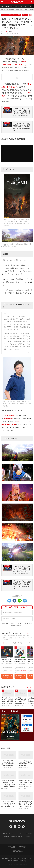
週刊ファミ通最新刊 (10, 712)
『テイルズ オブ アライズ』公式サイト (17, 607)
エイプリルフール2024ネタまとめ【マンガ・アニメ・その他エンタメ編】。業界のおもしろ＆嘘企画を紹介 (8, 804)
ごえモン (6, 31)
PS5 (11, 6)
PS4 (19, 15)
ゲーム (5, 643)
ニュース (26, 10)
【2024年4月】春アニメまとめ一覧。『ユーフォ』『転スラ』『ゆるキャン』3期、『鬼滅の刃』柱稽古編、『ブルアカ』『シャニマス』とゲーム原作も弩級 (8, 784)
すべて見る (30, 633)
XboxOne (25, 15)
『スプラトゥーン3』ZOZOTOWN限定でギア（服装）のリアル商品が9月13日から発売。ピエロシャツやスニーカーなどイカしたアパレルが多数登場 (21, 701)
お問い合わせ (6, 833)
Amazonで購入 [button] (7, 676)
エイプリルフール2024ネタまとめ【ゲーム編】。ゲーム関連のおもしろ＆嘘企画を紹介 (8, 763)
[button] (27, 720)
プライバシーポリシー (18, 833)
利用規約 (29, 833)
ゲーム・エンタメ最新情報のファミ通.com (11, 10)
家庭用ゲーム (13, 15)
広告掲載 (27, 837)
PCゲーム (17, 6)
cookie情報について (17, 837)
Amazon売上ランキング (11, 633)
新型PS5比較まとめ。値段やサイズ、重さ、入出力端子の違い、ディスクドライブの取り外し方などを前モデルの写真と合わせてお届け (25, 804)
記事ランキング (8, 687)
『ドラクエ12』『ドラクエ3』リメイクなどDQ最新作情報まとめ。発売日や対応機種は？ (26, 763)
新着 (2, 6)
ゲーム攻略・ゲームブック (17, 643)
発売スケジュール (26, 6)
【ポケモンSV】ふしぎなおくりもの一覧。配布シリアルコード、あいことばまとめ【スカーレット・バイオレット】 (25, 784)
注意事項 (7, 837)
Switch (7, 6)
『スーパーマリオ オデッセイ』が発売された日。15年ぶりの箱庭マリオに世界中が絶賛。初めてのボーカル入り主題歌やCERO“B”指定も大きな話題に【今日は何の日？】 (8, 701)
